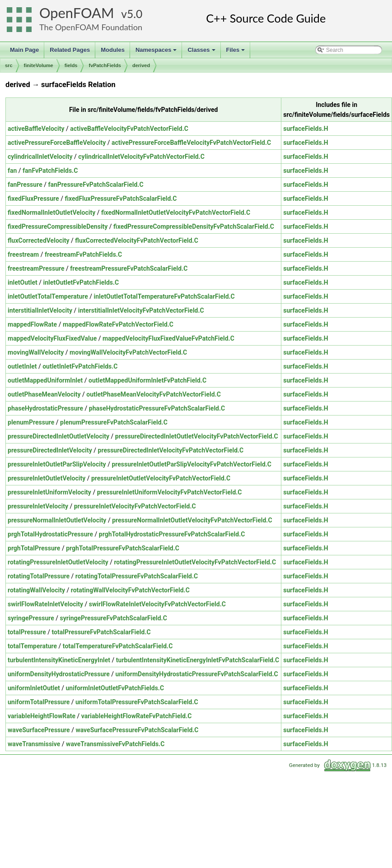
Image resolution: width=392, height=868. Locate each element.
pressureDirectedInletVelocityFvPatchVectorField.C (171, 450)
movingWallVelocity (36, 352)
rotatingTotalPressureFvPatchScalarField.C (137, 576)
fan (12, 171)
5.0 (135, 14)
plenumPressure (31, 422)
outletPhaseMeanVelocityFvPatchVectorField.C (154, 394)
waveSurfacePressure (39, 730)
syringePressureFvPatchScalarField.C (114, 618)
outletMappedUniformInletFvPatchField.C (147, 380)
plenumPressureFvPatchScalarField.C (114, 422)
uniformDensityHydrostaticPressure (59, 674)
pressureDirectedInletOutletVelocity (58, 436)
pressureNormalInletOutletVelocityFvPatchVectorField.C (192, 520)
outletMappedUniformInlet (45, 380)
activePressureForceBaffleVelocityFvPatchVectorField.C (191, 143)
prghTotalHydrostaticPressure (50, 534)
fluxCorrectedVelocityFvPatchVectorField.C (137, 240)
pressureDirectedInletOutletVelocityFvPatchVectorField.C (197, 436)
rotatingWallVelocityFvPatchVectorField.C (130, 590)
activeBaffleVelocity (36, 129)
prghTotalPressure (34, 548)
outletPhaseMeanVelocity (44, 394)
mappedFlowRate (32, 324)
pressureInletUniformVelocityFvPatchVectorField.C (170, 492)
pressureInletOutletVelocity (47, 478)
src (9, 65)
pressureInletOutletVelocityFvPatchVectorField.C (161, 478)
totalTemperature (32, 646)
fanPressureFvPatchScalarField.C (96, 185)
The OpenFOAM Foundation (91, 27)
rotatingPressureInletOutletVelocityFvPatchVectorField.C (195, 562)
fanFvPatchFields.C (50, 171)
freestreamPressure (36, 268)
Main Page (24, 50)
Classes (202, 52)
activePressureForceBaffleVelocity (57, 143)
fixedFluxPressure (33, 199)
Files (236, 52)
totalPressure (27, 632)
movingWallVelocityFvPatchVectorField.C (128, 352)
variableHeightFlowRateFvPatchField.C (137, 716)
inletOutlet (23, 282)
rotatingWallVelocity (36, 590)
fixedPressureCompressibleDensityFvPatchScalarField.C (194, 226)
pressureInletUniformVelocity (49, 492)
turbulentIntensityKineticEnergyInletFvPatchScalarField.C (198, 660)
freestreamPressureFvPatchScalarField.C (129, 268)
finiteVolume (39, 65)
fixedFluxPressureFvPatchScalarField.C (121, 199)
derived (141, 65)
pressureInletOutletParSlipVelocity (57, 464)
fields (71, 65)
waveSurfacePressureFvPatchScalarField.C (137, 730)
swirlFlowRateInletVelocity (45, 604)
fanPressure (25, 185)
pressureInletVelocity (38, 506)
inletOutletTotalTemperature (48, 296)
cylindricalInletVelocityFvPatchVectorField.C (141, 157)
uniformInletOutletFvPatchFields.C (115, 688)
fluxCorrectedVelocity (39, 240)
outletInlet (22, 366)
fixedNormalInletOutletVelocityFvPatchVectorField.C (176, 212)
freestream (23, 254)
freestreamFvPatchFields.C (83, 254)
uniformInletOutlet (34, 688)
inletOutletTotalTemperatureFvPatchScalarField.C (164, 296)
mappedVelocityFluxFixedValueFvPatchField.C (168, 338)
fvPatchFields (105, 65)
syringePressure (31, 618)
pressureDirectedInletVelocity (50, 450)
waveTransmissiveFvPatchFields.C (115, 744)
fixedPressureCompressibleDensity (58, 226)
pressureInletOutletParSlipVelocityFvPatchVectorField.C (191, 464)
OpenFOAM (77, 13)
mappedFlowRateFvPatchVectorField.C (118, 324)
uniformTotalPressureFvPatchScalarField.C (137, 702)
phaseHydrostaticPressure (45, 408)
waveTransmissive (34, 744)
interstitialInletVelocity (40, 310)
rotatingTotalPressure (39, 576)
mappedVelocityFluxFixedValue (52, 338)
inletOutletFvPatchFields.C (81, 282)
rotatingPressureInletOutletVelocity (58, 562)
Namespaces (157, 52)
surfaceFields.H (306, 129)
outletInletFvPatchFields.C (80, 366)
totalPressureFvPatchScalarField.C (101, 632)
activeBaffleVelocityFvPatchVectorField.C (129, 129)
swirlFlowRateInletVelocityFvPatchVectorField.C (157, 604)
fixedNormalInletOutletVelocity (51, 212)
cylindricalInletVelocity (40, 157)
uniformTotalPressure (39, 702)
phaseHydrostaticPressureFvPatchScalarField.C (157, 408)
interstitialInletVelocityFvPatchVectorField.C (141, 310)
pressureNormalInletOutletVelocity (57, 520)
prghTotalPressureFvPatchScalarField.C (123, 548)
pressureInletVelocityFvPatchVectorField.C (135, 506)
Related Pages (70, 50)
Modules (113, 50)
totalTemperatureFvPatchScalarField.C (118, 646)
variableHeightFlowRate (42, 716)
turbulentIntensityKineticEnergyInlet (59, 660)
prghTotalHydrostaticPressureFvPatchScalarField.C (172, 534)
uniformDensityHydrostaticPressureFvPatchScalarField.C (197, 674)
